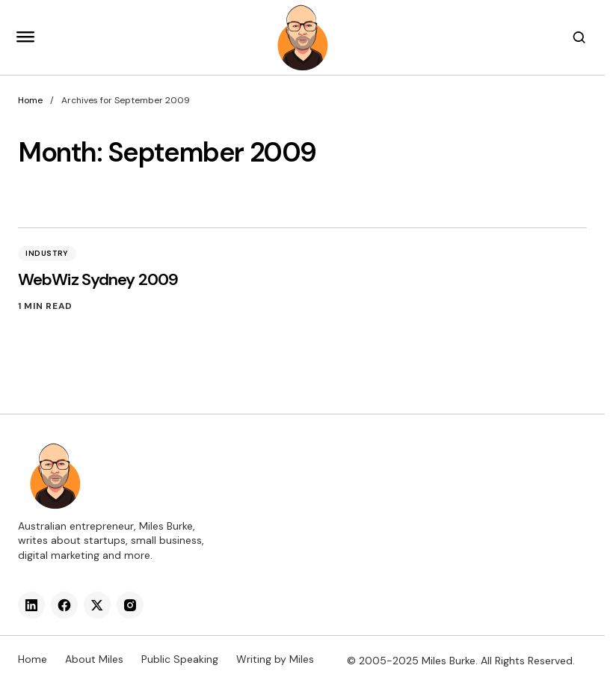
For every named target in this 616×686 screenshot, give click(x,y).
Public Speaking (180, 659)
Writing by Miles (275, 659)
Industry (47, 253)
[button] (25, 37)
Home (30, 100)
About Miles (94, 659)
